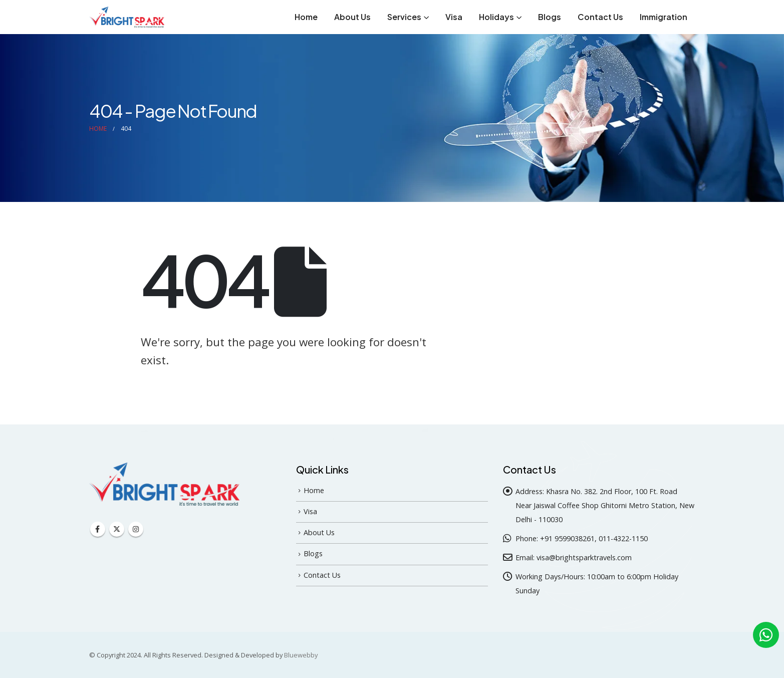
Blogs (550, 17)
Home (306, 17)
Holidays (496, 17)
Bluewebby (301, 655)
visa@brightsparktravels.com (584, 557)
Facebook (98, 529)
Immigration (664, 17)
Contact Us (600, 17)
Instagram (136, 529)
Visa (454, 17)
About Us (352, 17)
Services (404, 17)
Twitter (117, 529)
